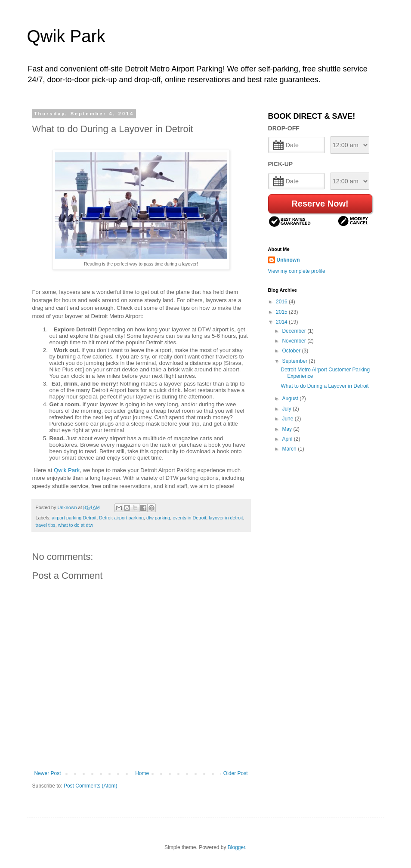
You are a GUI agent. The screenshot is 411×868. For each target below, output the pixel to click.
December (295, 331)
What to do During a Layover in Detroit (324, 386)
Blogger (236, 847)
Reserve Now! (320, 204)
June (288, 419)
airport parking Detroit (74, 518)
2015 (282, 312)
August (291, 398)
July (287, 409)
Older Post (236, 773)
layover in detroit (226, 518)
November (295, 341)
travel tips (46, 525)
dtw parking (158, 518)
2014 (282, 322)
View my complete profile (297, 271)
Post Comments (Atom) (91, 786)
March (290, 449)
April (288, 439)
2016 (282, 302)
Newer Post (48, 773)
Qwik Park (66, 36)
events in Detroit (189, 518)
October (292, 351)
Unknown (288, 260)
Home (142, 773)
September (295, 361)
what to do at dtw (76, 525)
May (287, 429)
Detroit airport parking (121, 518)
